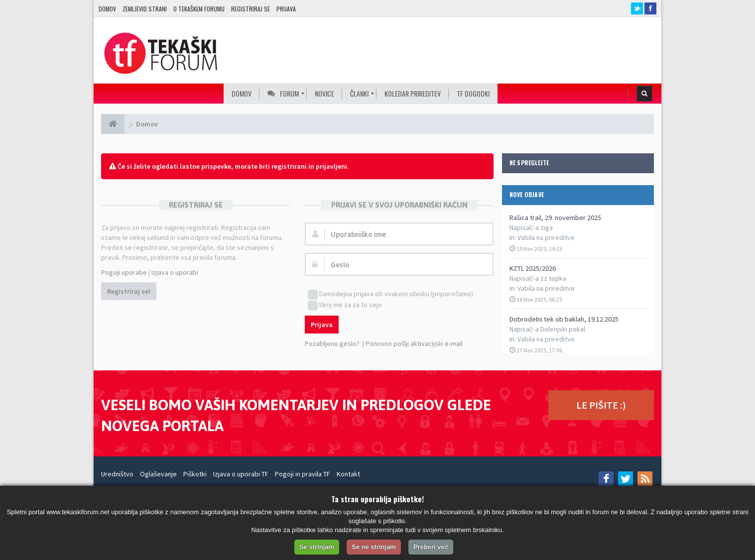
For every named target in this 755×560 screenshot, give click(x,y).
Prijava (286, 9)
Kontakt (348, 474)
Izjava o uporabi (175, 272)
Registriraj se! (129, 291)
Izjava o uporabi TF (241, 474)
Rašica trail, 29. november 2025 (555, 218)
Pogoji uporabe (124, 272)
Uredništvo (117, 474)
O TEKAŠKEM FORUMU (199, 9)
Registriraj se (251, 9)
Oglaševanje (158, 474)
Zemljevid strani (145, 9)
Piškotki (195, 474)
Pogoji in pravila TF (303, 474)
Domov (107, 9)
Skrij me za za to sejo (345, 305)
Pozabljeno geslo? (332, 343)
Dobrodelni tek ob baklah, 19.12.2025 (564, 319)
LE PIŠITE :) (601, 405)
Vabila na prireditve (546, 237)
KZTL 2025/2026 (533, 268)
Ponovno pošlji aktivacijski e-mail (414, 343)
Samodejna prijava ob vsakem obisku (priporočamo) (390, 294)
